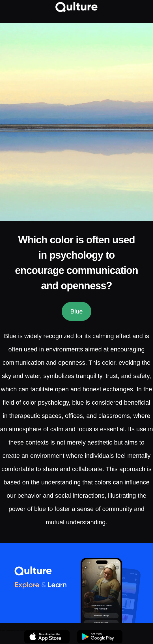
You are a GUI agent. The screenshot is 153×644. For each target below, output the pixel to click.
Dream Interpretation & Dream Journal (13, 630)
